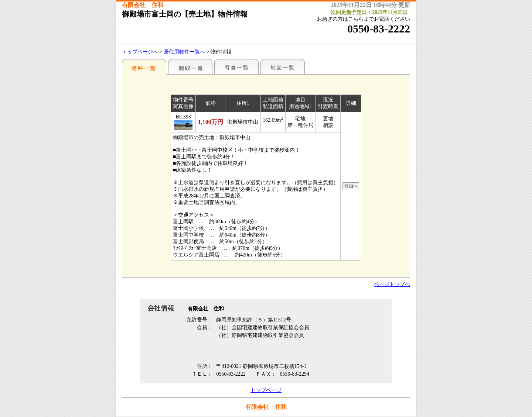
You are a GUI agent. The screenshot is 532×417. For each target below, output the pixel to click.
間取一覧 (190, 66)
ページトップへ (392, 284)
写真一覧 (236, 66)
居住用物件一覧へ (184, 52)
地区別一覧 (144, 66)
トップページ (266, 390)
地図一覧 (283, 66)
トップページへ (140, 52)
